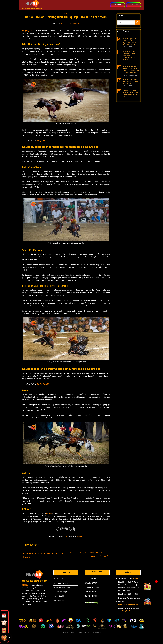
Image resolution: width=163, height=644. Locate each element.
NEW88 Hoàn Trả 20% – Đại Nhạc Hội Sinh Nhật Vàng (131, 81)
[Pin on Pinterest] (70, 529)
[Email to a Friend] (66, 529)
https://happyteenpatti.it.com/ (130, 604)
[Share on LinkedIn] (74, 529)
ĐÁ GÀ (66, 14)
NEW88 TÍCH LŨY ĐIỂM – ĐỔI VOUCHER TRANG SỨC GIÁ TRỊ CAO (130, 41)
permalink (80, 537)
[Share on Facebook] (58, 529)
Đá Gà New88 (43, 384)
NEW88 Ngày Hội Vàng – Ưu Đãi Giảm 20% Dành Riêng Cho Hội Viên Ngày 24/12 (131, 69)
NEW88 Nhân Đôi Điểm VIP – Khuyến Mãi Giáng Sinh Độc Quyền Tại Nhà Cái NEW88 (130, 55)
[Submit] (138, 23)
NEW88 (25, 585)
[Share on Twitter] (62, 529)
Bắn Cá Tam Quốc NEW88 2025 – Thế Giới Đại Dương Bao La (130, 93)
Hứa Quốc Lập (74, 23)
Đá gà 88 (41, 141)
